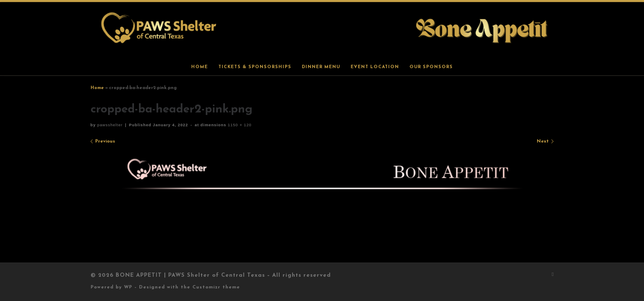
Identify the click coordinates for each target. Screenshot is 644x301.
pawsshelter (110, 125)
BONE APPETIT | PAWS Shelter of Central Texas (190, 275)
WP (128, 287)
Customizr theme (216, 287)
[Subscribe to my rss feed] (553, 275)
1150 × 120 (239, 125)
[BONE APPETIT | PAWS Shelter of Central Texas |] (322, 30)
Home (97, 88)
